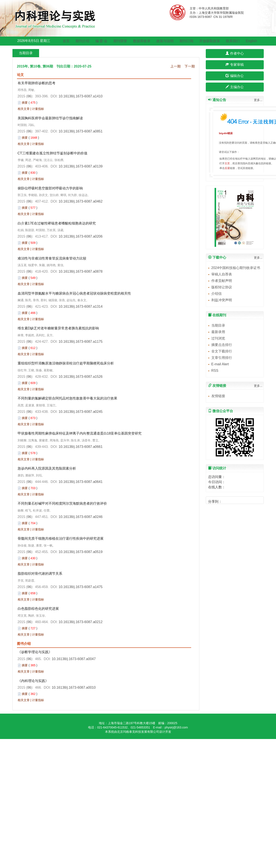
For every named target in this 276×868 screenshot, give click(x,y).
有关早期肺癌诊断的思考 (37, 83)
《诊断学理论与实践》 (35, 652)
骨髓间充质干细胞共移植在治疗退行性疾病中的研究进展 (61, 538)
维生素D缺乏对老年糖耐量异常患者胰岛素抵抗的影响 (58, 328)
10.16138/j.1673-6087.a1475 (81, 587)
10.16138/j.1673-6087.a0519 (81, 552)
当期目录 (218, 325)
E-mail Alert (220, 364)
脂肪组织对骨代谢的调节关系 (40, 574)
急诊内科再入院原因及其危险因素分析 (47, 468)
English (251, 41)
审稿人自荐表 (222, 274)
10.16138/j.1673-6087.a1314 (81, 306)
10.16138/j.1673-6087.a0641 (81, 482)
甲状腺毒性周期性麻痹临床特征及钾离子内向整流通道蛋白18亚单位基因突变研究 (80, 433)
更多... (258, 100)
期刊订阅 (186, 41)
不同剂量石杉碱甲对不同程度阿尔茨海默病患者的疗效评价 (62, 503)
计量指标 (38, 109)
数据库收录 (142, 41)
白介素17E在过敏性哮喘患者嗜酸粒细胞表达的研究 (57, 223)
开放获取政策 (210, 41)
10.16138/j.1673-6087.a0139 (81, 166)
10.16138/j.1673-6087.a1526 (81, 377)
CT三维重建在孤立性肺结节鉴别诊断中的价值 (53, 153)
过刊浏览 (218, 338)
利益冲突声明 (222, 300)
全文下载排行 (222, 351)
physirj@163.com (176, 727)
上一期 (175, 66)
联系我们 (233, 41)
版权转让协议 (222, 287)
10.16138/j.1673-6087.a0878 (81, 271)
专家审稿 (235, 65)
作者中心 (235, 53)
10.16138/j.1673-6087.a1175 (81, 342)
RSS (215, 371)
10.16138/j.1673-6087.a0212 (81, 622)
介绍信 (217, 294)
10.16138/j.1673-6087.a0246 (81, 517)
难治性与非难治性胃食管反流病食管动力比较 (52, 258)
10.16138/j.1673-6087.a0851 (81, 131)
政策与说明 (165, 41)
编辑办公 (235, 76)
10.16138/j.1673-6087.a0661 (81, 447)
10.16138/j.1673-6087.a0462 (81, 201)
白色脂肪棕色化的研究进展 (38, 609)
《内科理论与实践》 (33, 681)
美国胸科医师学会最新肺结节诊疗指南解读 (50, 118)
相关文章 (24, 109)
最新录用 (218, 332)
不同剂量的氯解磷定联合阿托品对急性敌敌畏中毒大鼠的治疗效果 (67, 398)
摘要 (25, 103)
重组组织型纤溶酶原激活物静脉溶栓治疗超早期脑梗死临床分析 (66, 363)
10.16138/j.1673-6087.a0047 (74, 659)
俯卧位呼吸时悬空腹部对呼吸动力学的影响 (50, 188)
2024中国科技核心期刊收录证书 (236, 268)
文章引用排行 (222, 358)
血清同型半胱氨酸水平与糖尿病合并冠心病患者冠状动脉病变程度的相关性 (74, 293)
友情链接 (218, 396)
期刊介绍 (82, 41)
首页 (66, 41)
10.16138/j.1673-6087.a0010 (74, 687)
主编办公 (235, 87)
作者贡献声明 (222, 281)
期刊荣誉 (120, 41)
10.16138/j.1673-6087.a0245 (81, 412)
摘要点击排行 (222, 345)
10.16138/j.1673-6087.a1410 (81, 96)
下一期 (190, 66)
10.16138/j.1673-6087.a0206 (81, 236)
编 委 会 (101, 41)
